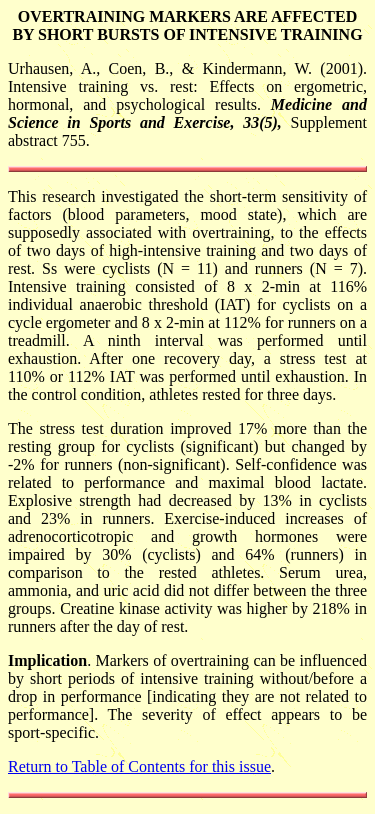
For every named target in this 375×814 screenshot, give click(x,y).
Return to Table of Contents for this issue (139, 766)
